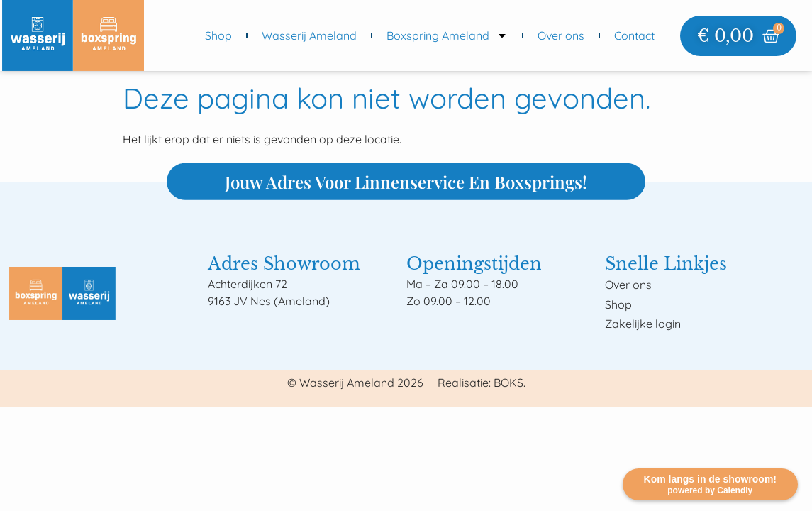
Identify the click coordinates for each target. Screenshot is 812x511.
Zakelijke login (643, 324)
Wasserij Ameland (309, 35)
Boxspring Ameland (447, 35)
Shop (218, 35)
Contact (634, 35)
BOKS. (510, 383)
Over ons (561, 35)
